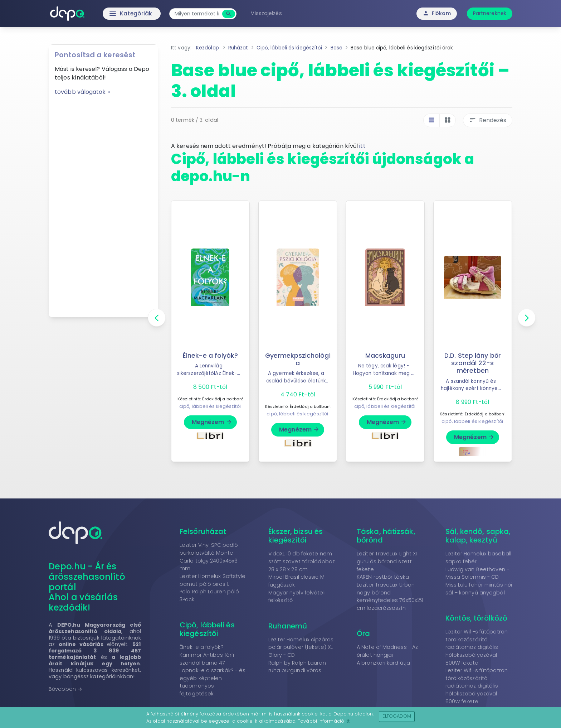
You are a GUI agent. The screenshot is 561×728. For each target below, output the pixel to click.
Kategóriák (116, 14)
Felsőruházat (203, 531)
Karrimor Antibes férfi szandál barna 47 (207, 659)
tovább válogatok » (82, 92)
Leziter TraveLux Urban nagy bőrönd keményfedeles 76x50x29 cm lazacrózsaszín (390, 596)
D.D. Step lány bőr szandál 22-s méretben (473, 363)
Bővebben (66, 689)
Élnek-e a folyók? (210, 356)
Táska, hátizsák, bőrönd (386, 536)
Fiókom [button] (437, 13)
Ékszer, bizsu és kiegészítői (296, 536)
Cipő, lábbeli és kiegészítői (207, 629)
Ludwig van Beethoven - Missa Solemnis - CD (477, 573)
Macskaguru (385, 356)
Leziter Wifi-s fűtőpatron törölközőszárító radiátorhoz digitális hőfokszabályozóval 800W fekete (477, 647)
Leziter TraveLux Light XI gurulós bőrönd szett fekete (387, 561)
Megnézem (212, 422)
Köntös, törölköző (477, 618)
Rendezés (488, 120)
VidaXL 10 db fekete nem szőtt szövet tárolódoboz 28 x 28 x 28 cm (302, 561)
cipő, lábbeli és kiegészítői (210, 406)
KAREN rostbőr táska (383, 577)
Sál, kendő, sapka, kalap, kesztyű (478, 536)
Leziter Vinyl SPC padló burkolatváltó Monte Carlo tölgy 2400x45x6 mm (209, 557)
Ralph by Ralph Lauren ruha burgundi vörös (297, 667)
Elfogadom (397, 716)
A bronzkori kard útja (383, 663)
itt (362, 146)
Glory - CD (282, 655)
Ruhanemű (288, 626)
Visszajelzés (267, 13)
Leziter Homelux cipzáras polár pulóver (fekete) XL (301, 643)
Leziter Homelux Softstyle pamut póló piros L (213, 580)
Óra (363, 633)
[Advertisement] (103, 204)
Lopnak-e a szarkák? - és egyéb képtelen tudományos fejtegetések (213, 682)
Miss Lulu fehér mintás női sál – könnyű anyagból (479, 589)
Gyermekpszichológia (298, 359)
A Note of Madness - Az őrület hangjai (387, 651)
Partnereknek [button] (490, 13)
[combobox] (197, 14)
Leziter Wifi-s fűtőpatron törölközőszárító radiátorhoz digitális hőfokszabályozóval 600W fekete (477, 686)
